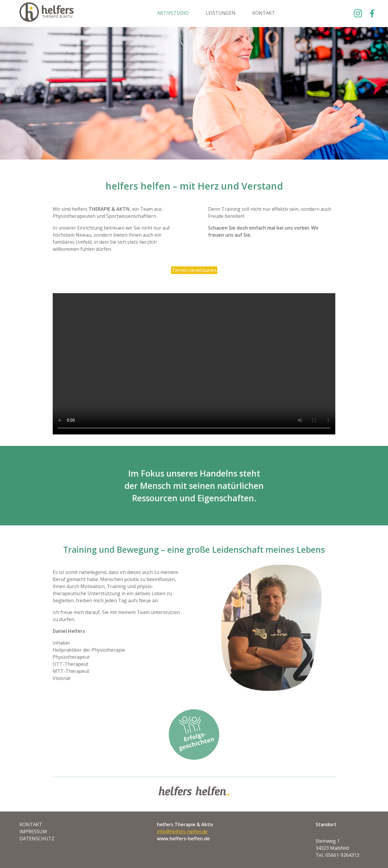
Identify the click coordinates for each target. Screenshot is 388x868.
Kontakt (264, 13)
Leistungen (221, 13)
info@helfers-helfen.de (182, 832)
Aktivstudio (173, 13)
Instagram (358, 13)
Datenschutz (37, 839)
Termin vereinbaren (194, 270)
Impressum (33, 832)
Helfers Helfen (47, 13)
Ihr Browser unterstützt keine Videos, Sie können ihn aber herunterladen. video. (194, 364)
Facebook (371, 13)
